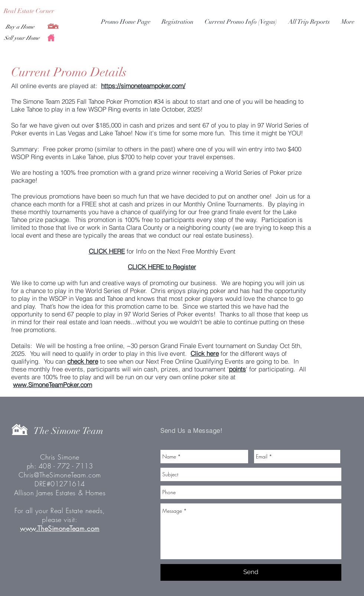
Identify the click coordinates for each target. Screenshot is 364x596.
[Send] (251, 572)
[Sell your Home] (22, 38)
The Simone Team (68, 431)
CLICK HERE (107, 251)
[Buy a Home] (20, 27)
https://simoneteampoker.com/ (143, 86)
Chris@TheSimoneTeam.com (60, 475)
